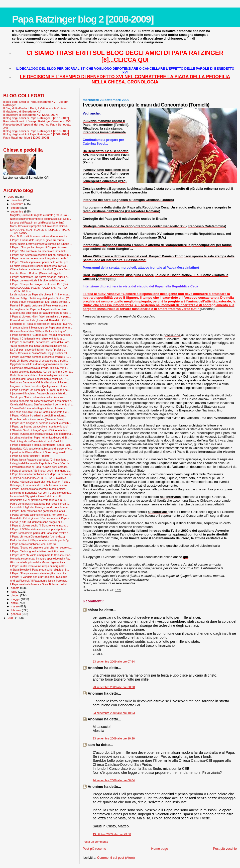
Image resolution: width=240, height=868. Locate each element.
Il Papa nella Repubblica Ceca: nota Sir (33, 544)
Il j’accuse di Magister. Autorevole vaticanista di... (39, 393)
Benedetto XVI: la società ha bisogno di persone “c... (41, 449)
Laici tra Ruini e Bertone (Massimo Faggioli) (36, 273)
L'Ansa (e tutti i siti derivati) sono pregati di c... (37, 522)
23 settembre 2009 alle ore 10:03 (114, 713)
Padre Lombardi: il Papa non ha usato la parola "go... (41, 540)
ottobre (16, 208)
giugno (16, 595)
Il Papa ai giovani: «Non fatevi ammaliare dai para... (40, 316)
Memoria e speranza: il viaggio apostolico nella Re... (41, 559)
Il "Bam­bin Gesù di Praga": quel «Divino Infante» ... (40, 430)
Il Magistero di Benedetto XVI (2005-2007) (31, 115)
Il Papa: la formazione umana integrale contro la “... (40, 258)
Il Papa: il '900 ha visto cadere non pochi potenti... (39, 529)
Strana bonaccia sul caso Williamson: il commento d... (42, 401)
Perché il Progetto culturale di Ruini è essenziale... (40, 305)
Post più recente (94, 849)
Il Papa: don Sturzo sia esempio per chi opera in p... (40, 255)
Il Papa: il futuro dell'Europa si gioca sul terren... (38, 240)
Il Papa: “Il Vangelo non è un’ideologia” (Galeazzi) (39, 577)
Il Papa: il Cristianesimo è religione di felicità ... (37, 339)
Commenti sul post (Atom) (116, 858)
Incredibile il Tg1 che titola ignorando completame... (40, 507)
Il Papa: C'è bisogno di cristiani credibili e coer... (38, 551)
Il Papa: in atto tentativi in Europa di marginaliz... (38, 566)
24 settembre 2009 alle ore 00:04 (114, 780)
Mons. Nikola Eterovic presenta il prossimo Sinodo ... (41, 244)
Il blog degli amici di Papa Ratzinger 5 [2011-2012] (36, 118)
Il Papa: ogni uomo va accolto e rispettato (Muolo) (39, 426)
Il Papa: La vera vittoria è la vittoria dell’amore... (38, 280)
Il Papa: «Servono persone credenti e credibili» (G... (40, 357)
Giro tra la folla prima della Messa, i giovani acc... (39, 562)
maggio (16, 599)
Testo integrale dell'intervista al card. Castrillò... (38, 441)
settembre (18, 211)
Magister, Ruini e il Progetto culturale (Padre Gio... (39, 215)
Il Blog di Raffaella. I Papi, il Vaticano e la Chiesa (35, 108)
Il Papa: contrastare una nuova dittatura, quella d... (40, 277)
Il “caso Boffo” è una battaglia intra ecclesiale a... (39, 408)
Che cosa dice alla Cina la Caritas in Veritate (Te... (39, 412)
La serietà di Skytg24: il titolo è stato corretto (36, 496)
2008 (11, 618)
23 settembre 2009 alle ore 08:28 (114, 687)
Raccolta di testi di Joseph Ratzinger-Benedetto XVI (37, 121)
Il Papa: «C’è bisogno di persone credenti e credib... (40, 423)
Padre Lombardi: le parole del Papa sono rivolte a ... (41, 533)
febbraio (16, 610)
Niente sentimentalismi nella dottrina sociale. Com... (40, 219)
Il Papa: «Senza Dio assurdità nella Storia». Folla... (40, 482)
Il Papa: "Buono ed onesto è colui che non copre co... (41, 548)
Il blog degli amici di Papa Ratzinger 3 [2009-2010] (36, 134)
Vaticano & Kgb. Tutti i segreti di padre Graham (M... (41, 298)
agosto (16, 588)
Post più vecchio (225, 849)
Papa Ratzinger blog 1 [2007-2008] (26, 137)
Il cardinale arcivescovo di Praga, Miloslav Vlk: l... (39, 368)
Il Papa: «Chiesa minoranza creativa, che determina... (42, 434)
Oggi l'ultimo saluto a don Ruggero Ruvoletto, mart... (41, 364)
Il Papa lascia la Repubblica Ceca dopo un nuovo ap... (42, 474)
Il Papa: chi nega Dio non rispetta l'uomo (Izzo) (37, 536)
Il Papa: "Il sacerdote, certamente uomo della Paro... (41, 342)
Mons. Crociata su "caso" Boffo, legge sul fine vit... (40, 353)
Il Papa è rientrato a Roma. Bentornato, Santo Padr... (41, 445)
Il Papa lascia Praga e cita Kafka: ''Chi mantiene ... (40, 460)
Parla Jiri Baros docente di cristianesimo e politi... (39, 361)
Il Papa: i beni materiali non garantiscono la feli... (39, 511)
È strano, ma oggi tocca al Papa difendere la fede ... (40, 313)
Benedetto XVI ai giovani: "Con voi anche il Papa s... (41, 518)
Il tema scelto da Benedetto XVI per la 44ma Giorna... (41, 372)
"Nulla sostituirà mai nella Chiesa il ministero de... (39, 346)
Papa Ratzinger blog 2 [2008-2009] (83, 19)
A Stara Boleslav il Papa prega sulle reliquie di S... (39, 570)
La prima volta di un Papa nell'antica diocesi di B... (39, 438)
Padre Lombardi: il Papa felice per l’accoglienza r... (40, 504)
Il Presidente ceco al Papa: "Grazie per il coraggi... (40, 467)
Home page (159, 849)
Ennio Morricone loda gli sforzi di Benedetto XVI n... (40, 320)
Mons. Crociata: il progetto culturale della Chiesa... (40, 226)
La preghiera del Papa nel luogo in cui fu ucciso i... (40, 309)
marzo (15, 606)
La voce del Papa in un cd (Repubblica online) (37, 223)
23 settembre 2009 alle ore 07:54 (114, 662)
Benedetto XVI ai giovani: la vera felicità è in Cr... (39, 500)
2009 (11, 197)
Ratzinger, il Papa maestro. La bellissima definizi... (40, 485)
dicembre (17, 200)
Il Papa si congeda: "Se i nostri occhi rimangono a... (40, 471)
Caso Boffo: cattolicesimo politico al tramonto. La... (40, 236)
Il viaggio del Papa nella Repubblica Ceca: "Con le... (41, 463)
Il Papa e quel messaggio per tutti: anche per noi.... (40, 302)
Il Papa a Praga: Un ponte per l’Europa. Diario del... (40, 390)
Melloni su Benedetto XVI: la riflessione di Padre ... (40, 382)
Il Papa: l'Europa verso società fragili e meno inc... (39, 573)
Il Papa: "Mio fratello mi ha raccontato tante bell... (39, 251)
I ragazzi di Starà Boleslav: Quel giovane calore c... (40, 386)
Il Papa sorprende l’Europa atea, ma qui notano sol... (41, 335)
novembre (18, 204)
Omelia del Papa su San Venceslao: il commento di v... (42, 404)
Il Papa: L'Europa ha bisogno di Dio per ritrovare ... (40, 247)
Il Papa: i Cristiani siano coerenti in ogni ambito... (39, 489)
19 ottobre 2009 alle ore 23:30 (112, 834)
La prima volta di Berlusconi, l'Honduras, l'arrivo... (39, 266)
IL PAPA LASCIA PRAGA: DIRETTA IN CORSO (38, 478)
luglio (15, 592)
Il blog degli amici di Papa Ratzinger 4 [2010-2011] (36, 131)
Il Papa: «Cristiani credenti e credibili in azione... (38, 415)
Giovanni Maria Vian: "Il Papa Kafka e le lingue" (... (40, 331)
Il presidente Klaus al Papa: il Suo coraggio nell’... (39, 452)
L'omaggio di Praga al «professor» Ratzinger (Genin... (42, 324)
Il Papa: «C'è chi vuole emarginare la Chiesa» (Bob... (41, 555)
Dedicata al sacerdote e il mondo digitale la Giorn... (40, 375)
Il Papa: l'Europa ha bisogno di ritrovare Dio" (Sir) (39, 284)
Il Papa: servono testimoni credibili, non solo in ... (39, 515)
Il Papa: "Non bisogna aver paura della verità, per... (40, 262)
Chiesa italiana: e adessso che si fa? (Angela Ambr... (41, 269)
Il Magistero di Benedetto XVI (22, 111)
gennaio (16, 614)
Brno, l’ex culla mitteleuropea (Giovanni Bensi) (37, 419)
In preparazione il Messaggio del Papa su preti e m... (41, 328)
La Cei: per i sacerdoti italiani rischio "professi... (38, 350)
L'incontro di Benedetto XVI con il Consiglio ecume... (41, 493)
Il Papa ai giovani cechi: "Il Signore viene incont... (39, 525)
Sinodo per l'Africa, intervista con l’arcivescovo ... (39, 397)
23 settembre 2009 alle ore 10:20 (114, 738)
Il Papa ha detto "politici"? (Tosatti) (30, 456)
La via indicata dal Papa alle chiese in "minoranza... (40, 294)
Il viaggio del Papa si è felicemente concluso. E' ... (39, 379)
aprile (15, 603)
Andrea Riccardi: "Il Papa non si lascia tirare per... (39, 581)
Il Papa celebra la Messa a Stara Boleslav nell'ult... (40, 584)
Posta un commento (95, 842)
